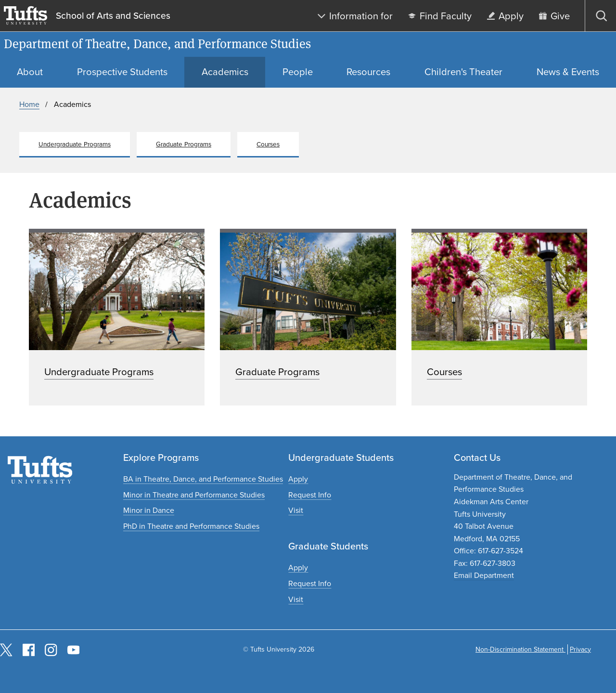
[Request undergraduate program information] (310, 495)
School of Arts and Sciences (113, 16)
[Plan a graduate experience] (296, 599)
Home (29, 104)
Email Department (484, 575)
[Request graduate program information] (310, 583)
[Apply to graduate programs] (298, 568)
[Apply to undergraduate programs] (298, 479)
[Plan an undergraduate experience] (296, 510)
